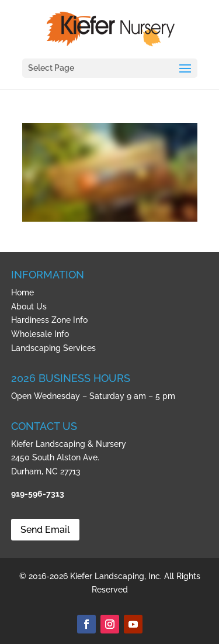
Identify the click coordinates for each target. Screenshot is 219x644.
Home (22, 292)
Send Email (45, 530)
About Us (29, 306)
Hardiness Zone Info (49, 320)
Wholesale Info (40, 334)
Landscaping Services (53, 348)
